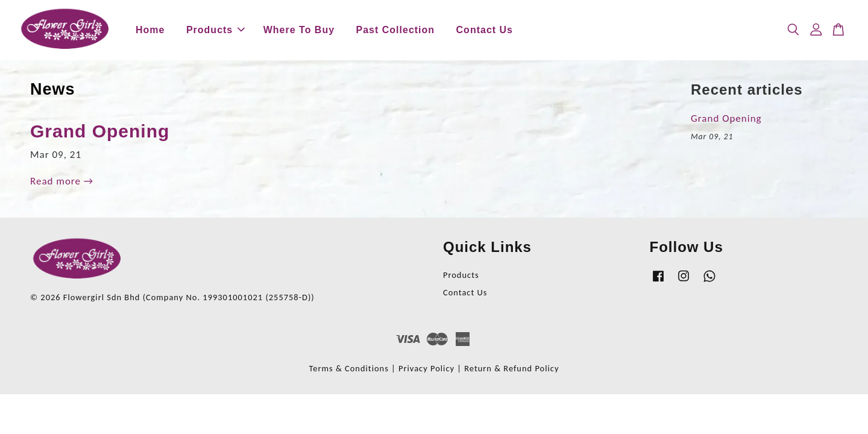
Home (150, 30)
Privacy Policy (426, 368)
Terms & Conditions (349, 368)
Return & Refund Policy (511, 368)
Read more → (62, 181)
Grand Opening (100, 131)
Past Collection (396, 30)
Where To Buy (299, 30)
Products (215, 30)
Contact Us (485, 30)
